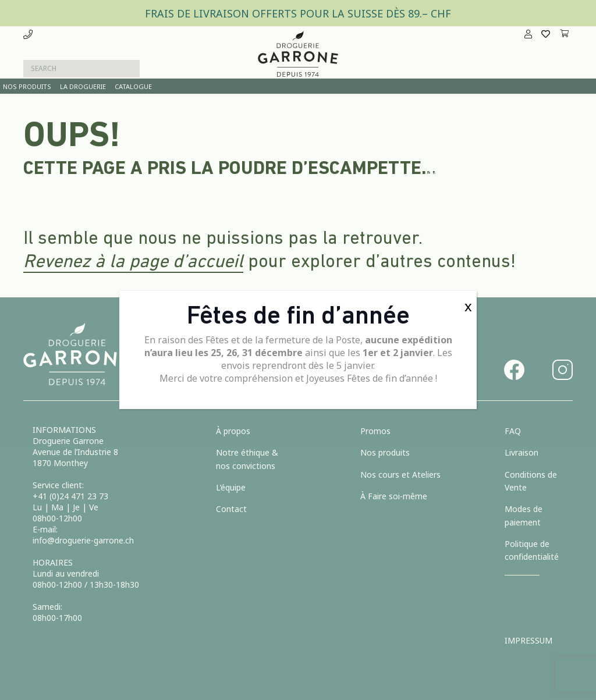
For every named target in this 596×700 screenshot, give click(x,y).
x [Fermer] (468, 306)
